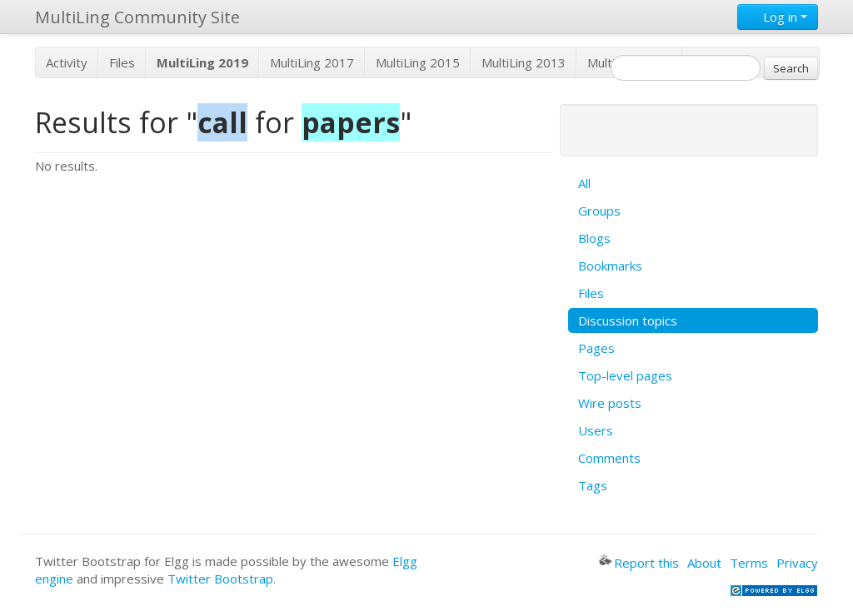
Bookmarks (610, 266)
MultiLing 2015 (418, 62)
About (704, 563)
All (584, 183)
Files (122, 62)
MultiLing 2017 (312, 62)
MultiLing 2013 (524, 62)
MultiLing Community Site (137, 17)
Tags (593, 485)
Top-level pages (625, 375)
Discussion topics (628, 320)
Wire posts (610, 403)
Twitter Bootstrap (220, 579)
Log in (778, 17)
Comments (609, 458)
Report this (639, 563)
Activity (67, 62)
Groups (599, 211)
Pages (596, 348)
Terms (749, 563)
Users (596, 430)
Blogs (594, 238)
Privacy (797, 563)
